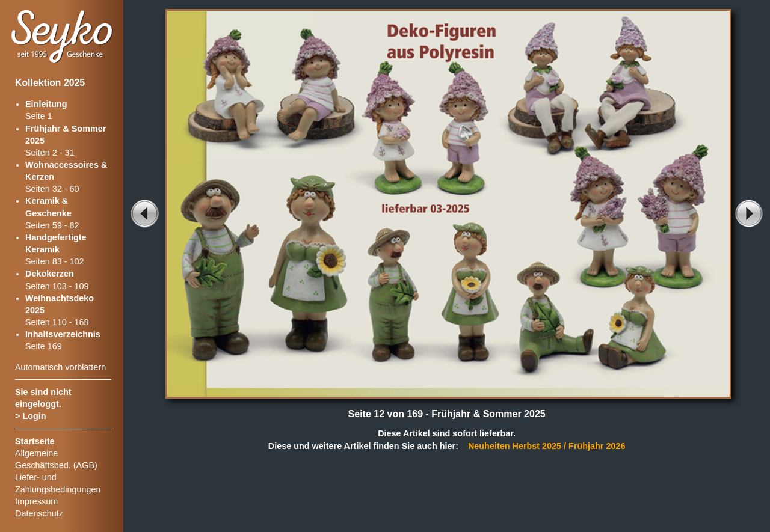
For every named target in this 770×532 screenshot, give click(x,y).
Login (34, 416)
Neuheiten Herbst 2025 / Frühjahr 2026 (547, 446)
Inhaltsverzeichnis (63, 334)
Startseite (35, 441)
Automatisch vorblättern (60, 367)
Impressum (36, 501)
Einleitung (46, 104)
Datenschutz (39, 513)
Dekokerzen (50, 274)
